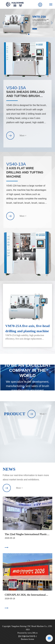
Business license (27, 639)
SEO (28, 630)
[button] (26, 34)
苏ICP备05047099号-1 (27, 636)
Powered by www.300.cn (27, 633)
